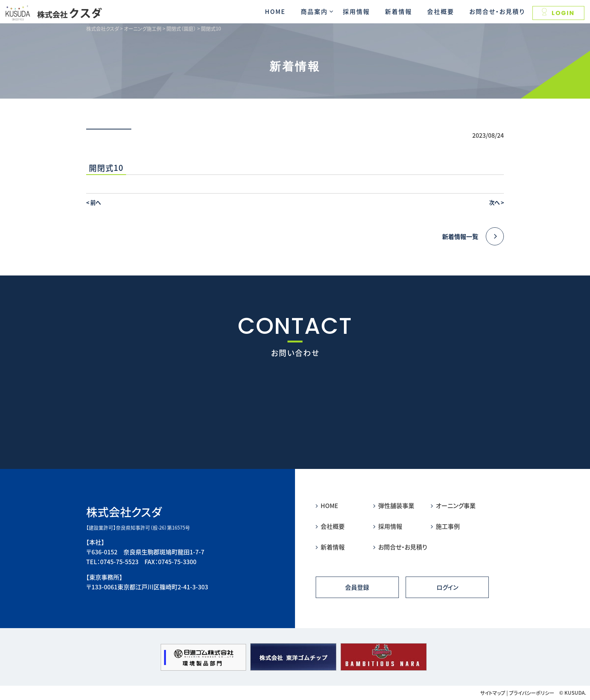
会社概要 (441, 11)
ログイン (447, 587)
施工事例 (445, 526)
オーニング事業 (453, 505)
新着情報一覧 (473, 236)
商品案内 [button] (314, 11)
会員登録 (357, 587)
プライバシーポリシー (532, 693)
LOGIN (558, 13)
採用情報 (356, 11)
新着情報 (398, 11)
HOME (275, 11)
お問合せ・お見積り (497, 11)
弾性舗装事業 (394, 505)
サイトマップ (493, 693)
